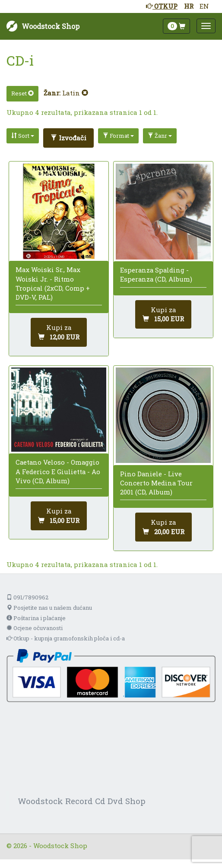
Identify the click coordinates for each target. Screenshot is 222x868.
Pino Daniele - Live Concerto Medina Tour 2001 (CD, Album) (156, 483)
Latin (75, 93)
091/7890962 (27, 597)
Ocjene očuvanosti (35, 628)
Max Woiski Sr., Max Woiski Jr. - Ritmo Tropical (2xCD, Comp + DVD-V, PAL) (53, 283)
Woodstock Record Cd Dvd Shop (82, 801)
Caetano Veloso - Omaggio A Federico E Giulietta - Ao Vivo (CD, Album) (58, 471)
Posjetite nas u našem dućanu (49, 608)
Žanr (160, 136)
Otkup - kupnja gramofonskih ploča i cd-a (66, 638)
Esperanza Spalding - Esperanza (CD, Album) (156, 274)
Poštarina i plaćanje (36, 618)
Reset (22, 93)
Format (118, 136)
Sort (23, 136)
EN (204, 6)
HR (189, 6)
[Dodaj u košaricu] (59, 332)
